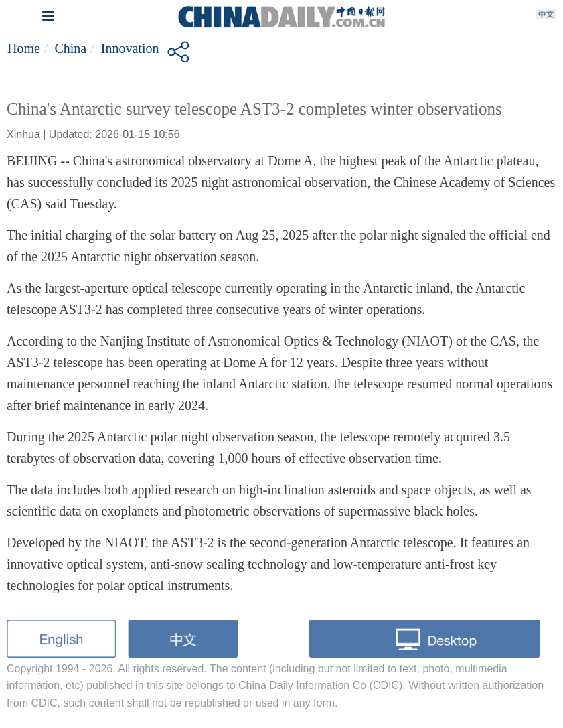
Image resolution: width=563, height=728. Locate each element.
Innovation (130, 48)
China (70, 48)
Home (24, 48)
